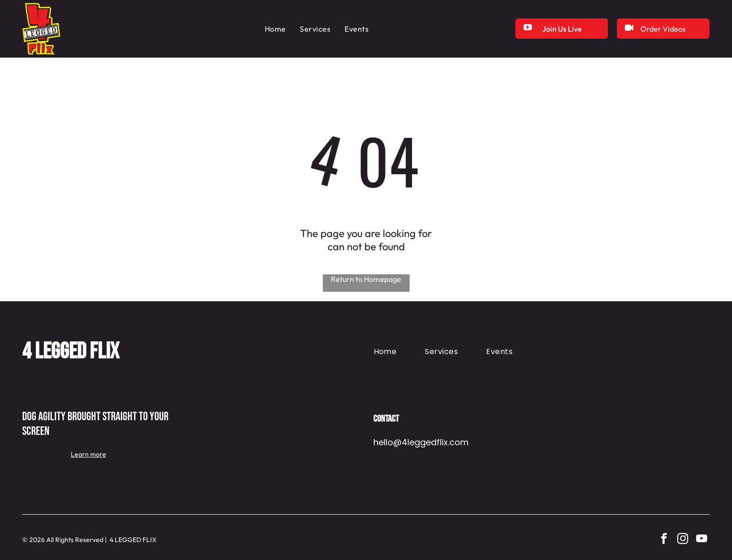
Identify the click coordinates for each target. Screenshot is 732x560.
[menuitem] (275, 29)
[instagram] (683, 540)
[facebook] (664, 540)
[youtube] (702, 540)
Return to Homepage (366, 279)
